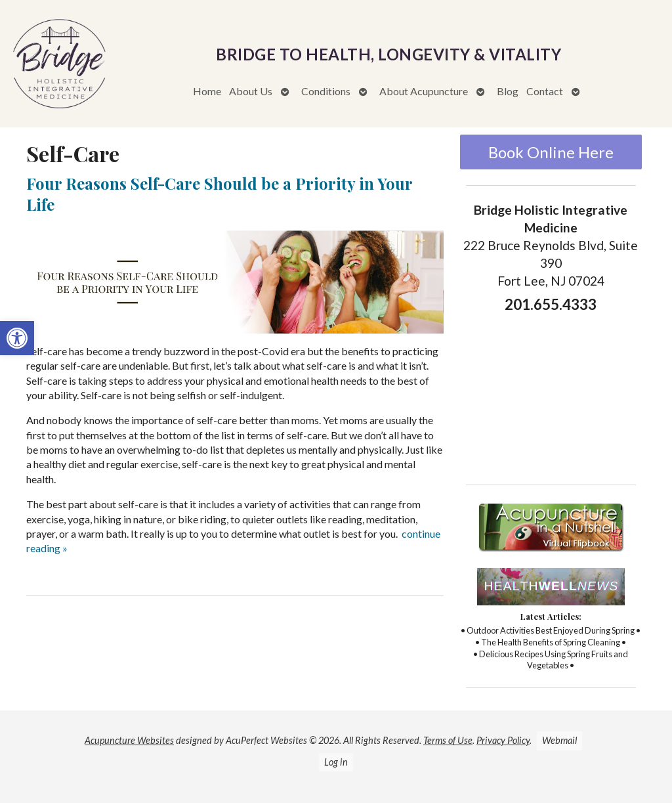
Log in (336, 762)
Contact (545, 91)
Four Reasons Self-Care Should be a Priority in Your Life (219, 193)
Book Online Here (551, 152)
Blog (508, 91)
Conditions (326, 91)
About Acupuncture (424, 91)
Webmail (559, 740)
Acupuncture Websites (129, 740)
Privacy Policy (503, 740)
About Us (251, 91)
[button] (17, 338)
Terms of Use (448, 740)
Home (207, 91)
